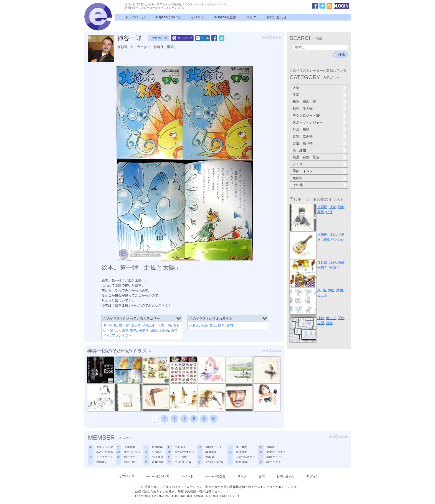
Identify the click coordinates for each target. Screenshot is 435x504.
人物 (296, 88)
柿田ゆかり (131, 457)
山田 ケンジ (274, 457)
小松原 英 (158, 457)
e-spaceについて (168, 17)
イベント (198, 17)
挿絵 (204, 325)
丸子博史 (241, 447)
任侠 (329, 212)
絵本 (125, 330)
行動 (329, 323)
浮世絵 (322, 262)
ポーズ (331, 318)
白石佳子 (180, 447)
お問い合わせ (277, 17)
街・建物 (299, 150)
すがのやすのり (184, 452)
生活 (296, 95)
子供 (146, 325)
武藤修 (270, 447)
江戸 (333, 262)
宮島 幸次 (242, 462)
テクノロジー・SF (306, 116)
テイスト (299, 164)
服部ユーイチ (214, 447)
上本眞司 (130, 447)
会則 (262, 476)
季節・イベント (304, 171)
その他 (298, 185)
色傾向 (298, 178)
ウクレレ (338, 240)
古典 (230, 325)
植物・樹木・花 (304, 102)
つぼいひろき (183, 462)
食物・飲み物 (303, 136)
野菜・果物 (301, 129)
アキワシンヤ (105, 447)
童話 (213, 325)
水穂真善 (241, 452)
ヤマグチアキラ (276, 452)
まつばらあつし (215, 462)
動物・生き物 (303, 109)
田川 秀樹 (181, 457)
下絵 (341, 318)
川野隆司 (157, 447)
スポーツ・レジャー (308, 122)
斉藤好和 (157, 462)
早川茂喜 (211, 452)
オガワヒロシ (132, 452)
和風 (321, 212)
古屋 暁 (210, 457)
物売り (334, 267)
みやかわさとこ (246, 457)
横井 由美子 (274, 462)
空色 (133, 330)
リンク (251, 17)
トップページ (135, 17)
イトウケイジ (105, 457)
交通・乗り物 (303, 143)
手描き (144, 330)
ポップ (136, 325)
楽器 (326, 240)
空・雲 (124, 325)
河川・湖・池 (161, 325)
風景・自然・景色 (306, 157)
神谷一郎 (129, 38)
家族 (154, 330)
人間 (321, 323)
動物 (340, 290)
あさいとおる (105, 452)
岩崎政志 (102, 462)
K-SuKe (156, 452)
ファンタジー (122, 335)
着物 (341, 207)
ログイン (313, 476)
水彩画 (164, 330)
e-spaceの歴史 (225, 17)
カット (322, 295)
